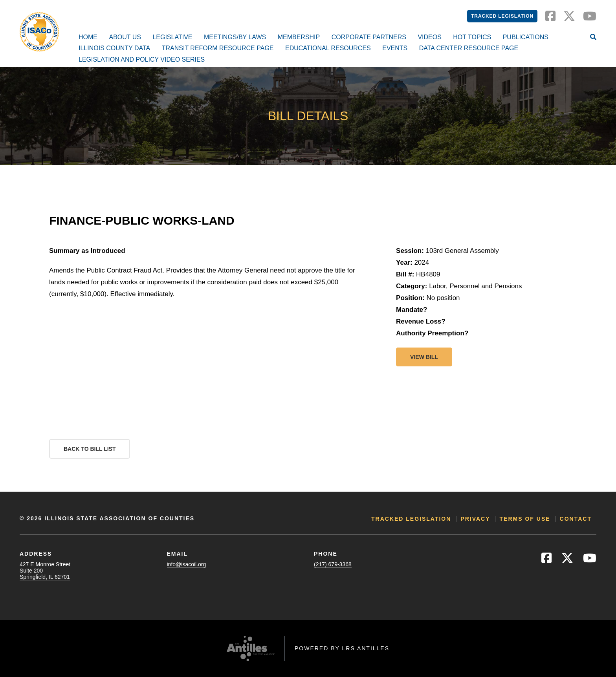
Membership (299, 37)
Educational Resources (328, 48)
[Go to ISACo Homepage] (39, 32)
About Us (125, 37)
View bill (424, 357)
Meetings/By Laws (235, 37)
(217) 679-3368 (333, 564)
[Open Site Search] (593, 38)
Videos (429, 37)
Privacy (475, 519)
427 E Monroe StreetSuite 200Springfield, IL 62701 (45, 571)
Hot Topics (472, 37)
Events (395, 48)
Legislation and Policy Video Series (142, 59)
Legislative (172, 37)
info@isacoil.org (187, 564)
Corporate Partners (369, 37)
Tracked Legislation (502, 16)
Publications (526, 37)
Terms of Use (525, 519)
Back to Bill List (90, 449)
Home (88, 37)
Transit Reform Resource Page (218, 48)
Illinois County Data (114, 48)
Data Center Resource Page (469, 48)
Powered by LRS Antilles (342, 648)
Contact (576, 519)
